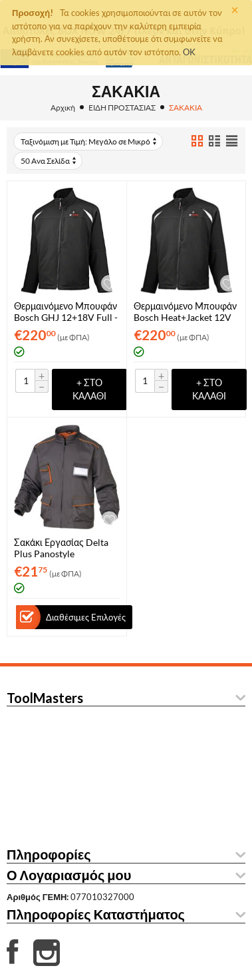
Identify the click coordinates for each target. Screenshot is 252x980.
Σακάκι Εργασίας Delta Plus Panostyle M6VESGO (61, 548)
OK (189, 52)
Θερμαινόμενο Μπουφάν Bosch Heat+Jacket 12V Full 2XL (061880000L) (185, 312)
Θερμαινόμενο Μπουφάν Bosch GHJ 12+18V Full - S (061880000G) (66, 312)
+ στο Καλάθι (89, 389)
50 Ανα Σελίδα (49, 161)
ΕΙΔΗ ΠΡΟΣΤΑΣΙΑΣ (122, 108)
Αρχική (63, 108)
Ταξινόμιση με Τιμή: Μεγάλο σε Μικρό (89, 141)
